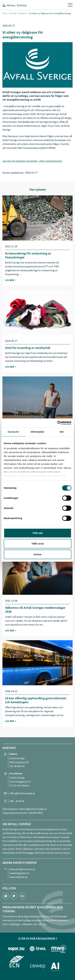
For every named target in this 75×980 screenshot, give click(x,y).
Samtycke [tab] (13, 432)
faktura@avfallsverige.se (33, 809)
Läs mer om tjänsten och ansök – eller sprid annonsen (32, 161)
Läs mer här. (40, 924)
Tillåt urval (37, 544)
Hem (5, 13)
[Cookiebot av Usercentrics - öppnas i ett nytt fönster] (57, 423)
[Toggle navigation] (70, 5)
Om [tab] (62, 432)
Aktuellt (13, 13)
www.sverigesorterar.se (22, 869)
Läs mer (11, 280)
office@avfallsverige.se (22, 793)
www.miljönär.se (19, 877)
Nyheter (23, 13)
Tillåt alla (38, 533)
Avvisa (38, 554)
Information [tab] (38, 432)
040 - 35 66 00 (17, 801)
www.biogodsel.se (19, 873)
